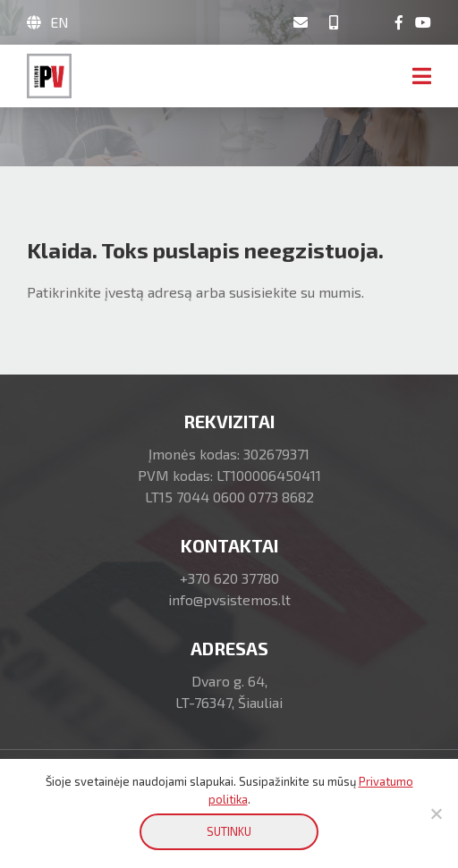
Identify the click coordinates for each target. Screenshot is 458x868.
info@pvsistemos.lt (229, 599)
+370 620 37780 (229, 578)
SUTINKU (229, 831)
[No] (436, 813)
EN (59, 22)
